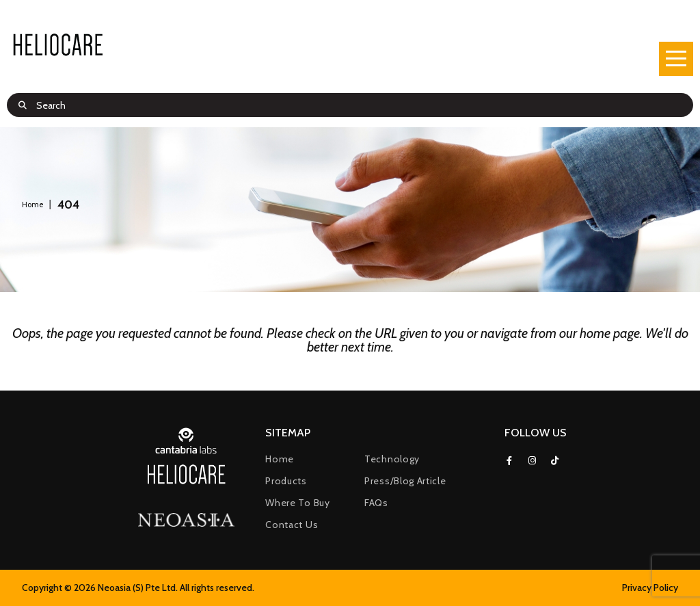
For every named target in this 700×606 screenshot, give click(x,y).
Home (280, 459)
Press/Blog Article (405, 481)
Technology (392, 459)
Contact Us (292, 525)
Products (286, 481)
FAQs (376, 503)
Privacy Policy (650, 588)
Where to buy (297, 503)
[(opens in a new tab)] (186, 521)
